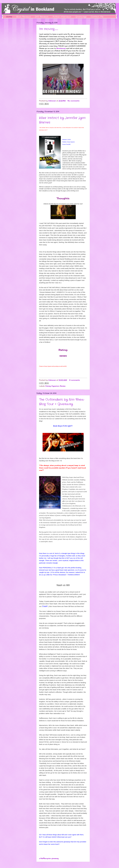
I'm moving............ (49, 29)
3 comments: (74, 380)
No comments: (74, 101)
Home (9, 17)
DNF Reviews (42, 17)
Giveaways (81, 17)
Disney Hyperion (52, 386)
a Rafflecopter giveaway (49, 858)
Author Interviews (62, 17)
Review (63, 386)
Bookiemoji (61, 48)
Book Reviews (23, 17)
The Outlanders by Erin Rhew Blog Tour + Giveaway (62, 402)
